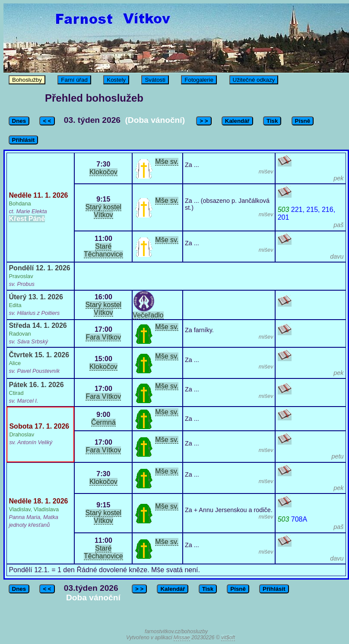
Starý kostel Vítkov (104, 211)
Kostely (116, 80)
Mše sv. (167, 162)
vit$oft (228, 638)
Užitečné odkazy (254, 80)
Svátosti (155, 80)
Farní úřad (74, 80)
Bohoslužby (27, 80)
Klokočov (103, 172)
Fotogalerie (199, 80)
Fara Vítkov (103, 337)
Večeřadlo (148, 315)
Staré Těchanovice (103, 250)
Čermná (103, 422)
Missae (182, 638)
